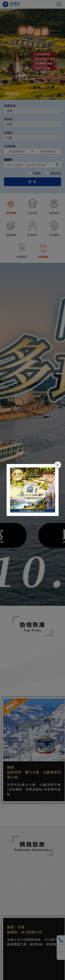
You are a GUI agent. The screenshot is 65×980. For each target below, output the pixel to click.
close (58, 465)
